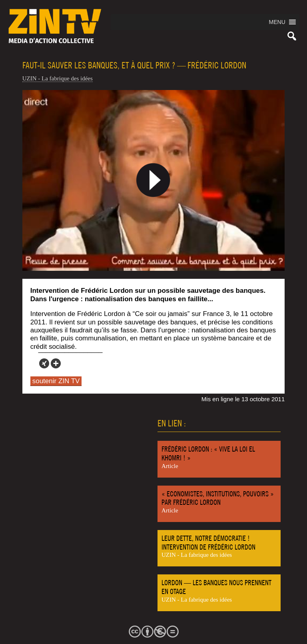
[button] (277, 22)
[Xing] (44, 363)
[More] (56, 363)
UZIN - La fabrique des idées (58, 78)
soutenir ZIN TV (56, 381)
